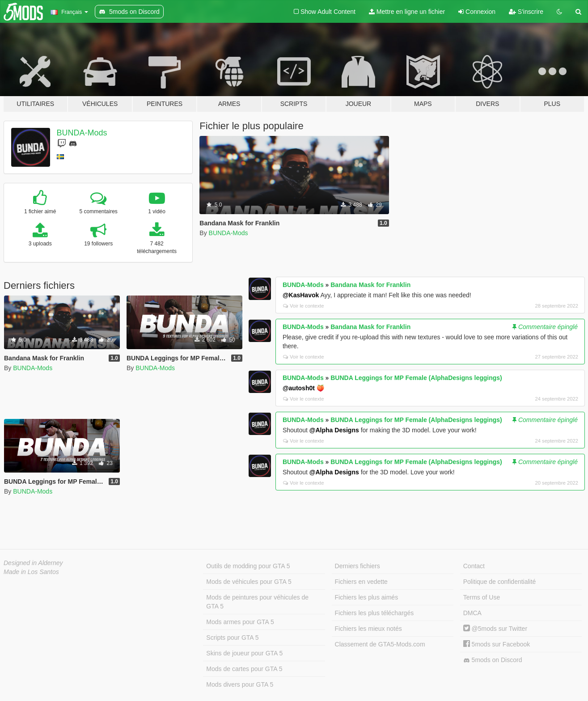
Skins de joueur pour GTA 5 (244, 653)
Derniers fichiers (357, 566)
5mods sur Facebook (497, 644)
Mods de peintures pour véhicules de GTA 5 (257, 602)
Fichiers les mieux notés (368, 629)
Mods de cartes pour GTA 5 (244, 669)
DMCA (472, 613)
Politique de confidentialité (500, 582)
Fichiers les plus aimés (367, 597)
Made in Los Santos (31, 572)
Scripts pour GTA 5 (232, 638)
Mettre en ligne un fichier (407, 12)
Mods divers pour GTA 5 (240, 684)
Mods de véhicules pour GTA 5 (249, 582)
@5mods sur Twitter (495, 629)
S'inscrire (526, 12)
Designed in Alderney (33, 563)
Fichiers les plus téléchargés (374, 613)
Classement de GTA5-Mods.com (380, 644)
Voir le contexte (304, 306)
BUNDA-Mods (82, 133)
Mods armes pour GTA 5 (240, 622)
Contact (474, 566)
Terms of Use (482, 597)
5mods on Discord (493, 660)
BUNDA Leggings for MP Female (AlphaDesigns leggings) (416, 378)
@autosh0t (299, 388)
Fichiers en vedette (361, 582)
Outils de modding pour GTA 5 (248, 566)
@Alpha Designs (334, 430)
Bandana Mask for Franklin (370, 285)
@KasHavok (301, 295)
